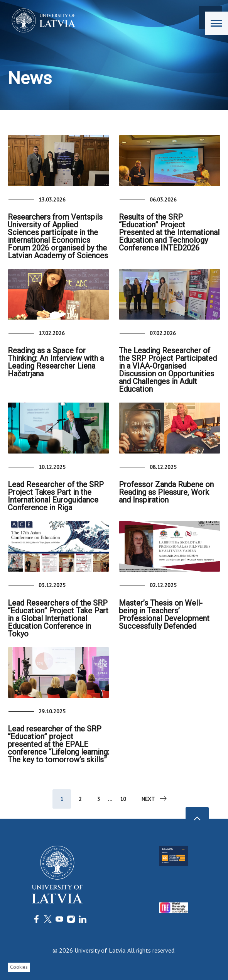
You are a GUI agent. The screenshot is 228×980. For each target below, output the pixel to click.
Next (155, 799)
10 (123, 799)
